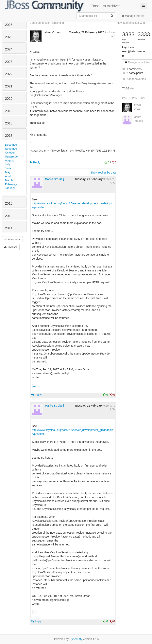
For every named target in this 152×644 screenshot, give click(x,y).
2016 (9, 203)
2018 (9, 123)
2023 (9, 62)
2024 (9, 49)
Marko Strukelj (54, 179)
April (8, 176)
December (12, 145)
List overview (12, 239)
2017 (9, 136)
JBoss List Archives (63, 6)
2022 (9, 74)
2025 (9, 37)
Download (11, 247)
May (8, 172)
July (8, 164)
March (9, 180)
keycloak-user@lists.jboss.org (134, 51)
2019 (9, 111)
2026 (9, 25)
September (12, 156)
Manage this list (133, 16)
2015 (9, 216)
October (10, 153)
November (12, 149)
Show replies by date (103, 173)
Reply (35, 162)
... (34, 386)
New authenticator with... (132, 23)
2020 (9, 99)
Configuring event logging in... (48, 23)
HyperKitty (76, 639)
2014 (9, 228)
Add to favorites (134, 79)
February (11, 184)
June (8, 168)
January (10, 188)
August (9, 160)
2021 (9, 86)
